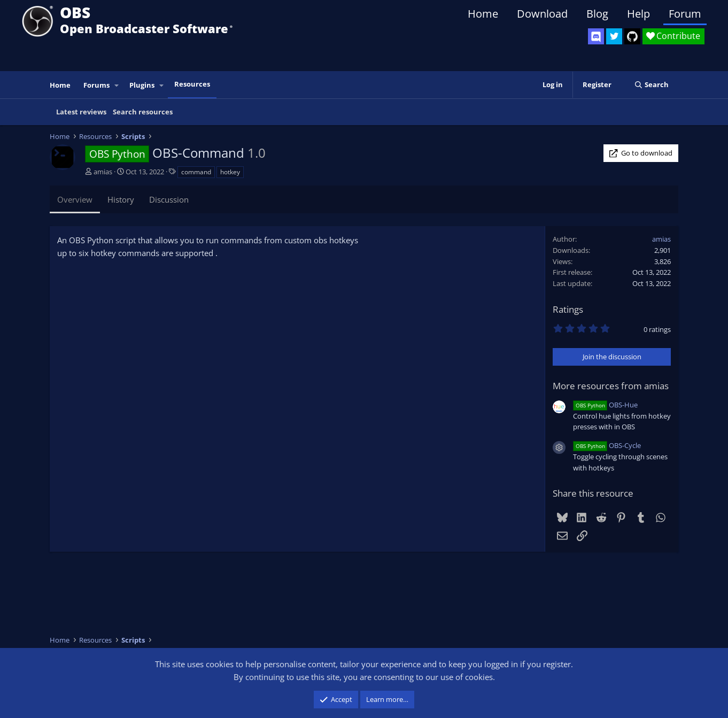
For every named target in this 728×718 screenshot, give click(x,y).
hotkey (230, 172)
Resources (192, 84)
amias (103, 172)
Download (542, 14)
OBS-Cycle (607, 445)
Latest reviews (81, 112)
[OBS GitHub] (632, 36)
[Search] (651, 85)
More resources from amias (611, 386)
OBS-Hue (605, 405)
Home (483, 14)
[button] (117, 85)
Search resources (143, 112)
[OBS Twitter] (614, 36)
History (121, 199)
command (196, 172)
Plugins (142, 85)
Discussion (169, 199)
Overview (75, 199)
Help (638, 14)
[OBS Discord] (596, 36)
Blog (597, 14)
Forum (685, 14)
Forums (96, 85)
